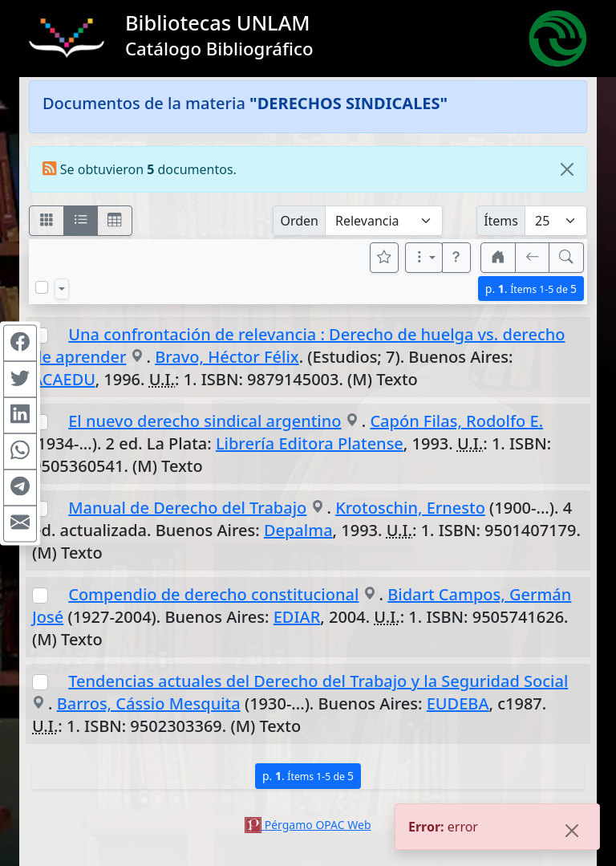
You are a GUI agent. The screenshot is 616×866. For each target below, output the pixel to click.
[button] (456, 258)
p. (531, 289)
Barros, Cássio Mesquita (149, 703)
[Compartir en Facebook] (20, 343)
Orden (299, 221)
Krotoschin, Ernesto (410, 508)
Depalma (298, 530)
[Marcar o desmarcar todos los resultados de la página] (42, 287)
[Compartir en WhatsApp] (20, 451)
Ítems (501, 221)
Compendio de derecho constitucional (213, 594)
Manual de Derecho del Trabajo (187, 508)
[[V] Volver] (533, 258)
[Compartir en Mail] (20, 523)
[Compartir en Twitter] (20, 379)
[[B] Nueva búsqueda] (566, 258)
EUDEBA (458, 703)
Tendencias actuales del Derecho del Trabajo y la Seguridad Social (318, 681)
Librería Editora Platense (310, 443)
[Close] (567, 169)
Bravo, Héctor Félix (227, 357)
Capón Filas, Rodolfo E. (456, 421)
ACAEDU (64, 379)
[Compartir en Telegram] (20, 487)
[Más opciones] (424, 258)
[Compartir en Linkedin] (20, 415)
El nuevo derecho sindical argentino (205, 421)
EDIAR (297, 617)
